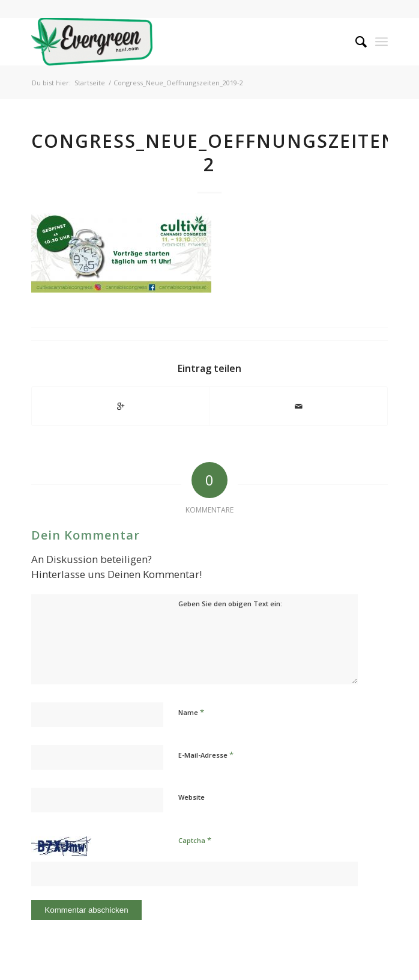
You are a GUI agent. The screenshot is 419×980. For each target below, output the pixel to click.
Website (191, 797)
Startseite (90, 83)
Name (191, 712)
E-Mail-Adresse (206, 755)
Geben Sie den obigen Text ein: (230, 604)
